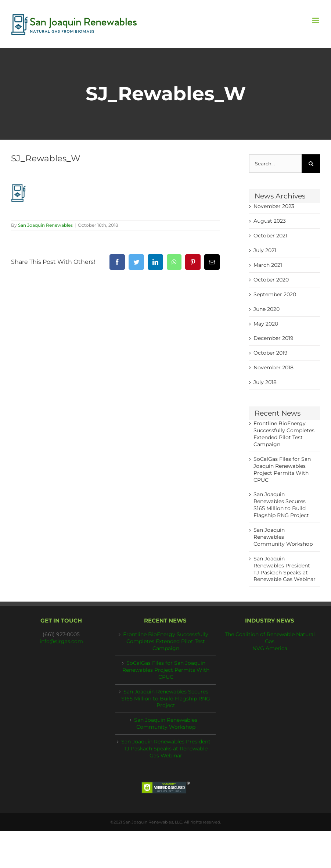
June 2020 (267, 309)
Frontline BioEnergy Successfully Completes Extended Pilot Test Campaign (166, 641)
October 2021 (270, 236)
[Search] (311, 164)
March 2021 (268, 265)
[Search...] (275, 164)
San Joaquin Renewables (45, 225)
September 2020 (275, 294)
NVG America (270, 648)
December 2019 (274, 338)
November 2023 (274, 206)
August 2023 (270, 221)
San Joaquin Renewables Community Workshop (283, 537)
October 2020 (271, 280)
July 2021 (265, 250)
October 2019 (271, 353)
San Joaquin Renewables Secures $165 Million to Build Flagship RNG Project (166, 699)
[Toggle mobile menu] (316, 20)
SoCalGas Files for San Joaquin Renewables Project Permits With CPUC (166, 670)
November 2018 (274, 367)
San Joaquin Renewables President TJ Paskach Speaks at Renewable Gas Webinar (166, 749)
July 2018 (265, 382)
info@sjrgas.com (61, 641)
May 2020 (266, 324)
